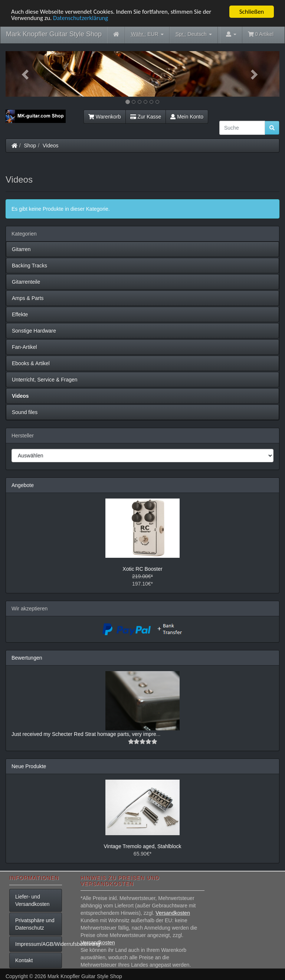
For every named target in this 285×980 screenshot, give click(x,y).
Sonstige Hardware (34, 331)
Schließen (252, 12)
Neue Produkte (29, 766)
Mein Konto (187, 117)
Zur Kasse (146, 117)
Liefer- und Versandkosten (32, 900)
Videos (51, 146)
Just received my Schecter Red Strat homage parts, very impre (84, 734)
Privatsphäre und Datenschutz (35, 924)
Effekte (20, 314)
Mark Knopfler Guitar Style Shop (54, 34)
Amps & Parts (28, 298)
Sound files (25, 412)
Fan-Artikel (24, 347)
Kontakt (24, 960)
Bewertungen (27, 658)
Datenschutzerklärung (82, 18)
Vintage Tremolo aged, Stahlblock (142, 846)
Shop (30, 146)
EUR (147, 34)
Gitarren (21, 249)
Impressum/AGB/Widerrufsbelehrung (39, 944)
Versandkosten (173, 913)
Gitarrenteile (26, 282)
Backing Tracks (30, 266)
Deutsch (194, 34)
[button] (26, 74)
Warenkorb (105, 117)
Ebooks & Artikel (31, 363)
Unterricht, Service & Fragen (45, 380)
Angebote (23, 485)
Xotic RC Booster (142, 569)
